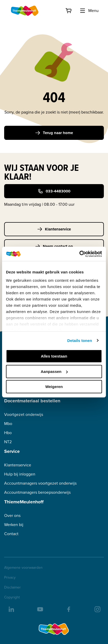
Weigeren (54, 387)
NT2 (8, 442)
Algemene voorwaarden (23, 568)
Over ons (12, 515)
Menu (89, 11)
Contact (11, 534)
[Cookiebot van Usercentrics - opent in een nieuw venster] (79, 254)
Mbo (8, 424)
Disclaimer (12, 587)
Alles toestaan (54, 356)
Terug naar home (54, 133)
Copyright (12, 597)
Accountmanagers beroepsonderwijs (37, 492)
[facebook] (68, 609)
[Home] (25, 11)
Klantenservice (54, 229)
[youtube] (40, 609)
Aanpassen (54, 371)
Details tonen (80, 340)
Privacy (10, 578)
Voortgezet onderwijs (24, 414)
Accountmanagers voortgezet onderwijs (40, 483)
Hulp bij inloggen (20, 474)
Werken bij (14, 525)
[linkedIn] (11, 609)
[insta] (97, 609)
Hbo (8, 433)
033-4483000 (54, 191)
